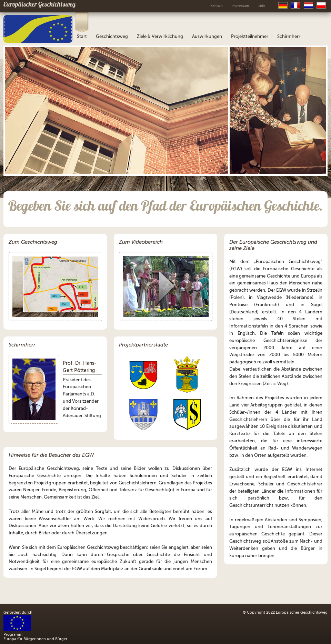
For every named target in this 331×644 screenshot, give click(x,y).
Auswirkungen (207, 36)
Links (261, 6)
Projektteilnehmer (250, 36)
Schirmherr (289, 36)
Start (82, 36)
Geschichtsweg (112, 36)
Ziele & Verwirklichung (160, 36)
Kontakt (217, 6)
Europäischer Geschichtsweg (39, 5)
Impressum (240, 6)
